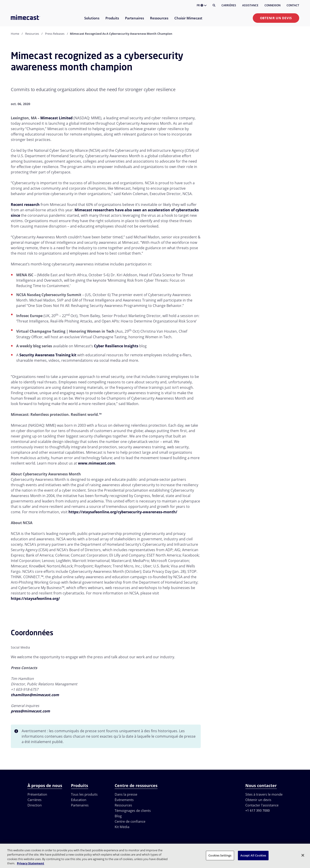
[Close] (303, 855)
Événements (124, 800)
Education (79, 800)
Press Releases (55, 34)
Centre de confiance (130, 821)
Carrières (229, 5)
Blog (118, 816)
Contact (293, 5)
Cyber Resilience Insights (116, 346)
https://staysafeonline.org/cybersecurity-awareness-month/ (123, 512)
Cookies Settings (220, 855)
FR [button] (202, 5)
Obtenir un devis (276, 18)
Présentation (37, 794)
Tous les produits (84, 794)
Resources (32, 34)
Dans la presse (126, 794)
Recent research (25, 205)
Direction (35, 805)
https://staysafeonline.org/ (35, 599)
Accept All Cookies (253, 855)
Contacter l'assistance (262, 805)
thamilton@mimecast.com (35, 695)
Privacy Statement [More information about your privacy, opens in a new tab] (31, 863)
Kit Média (122, 827)
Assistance (250, 5)
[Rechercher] (214, 5)
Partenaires (80, 805)
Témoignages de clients (133, 810)
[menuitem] (92, 21)
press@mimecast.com (30, 711)
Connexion (272, 5)
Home (15, 34)
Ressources (123, 805)
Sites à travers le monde (264, 794)
